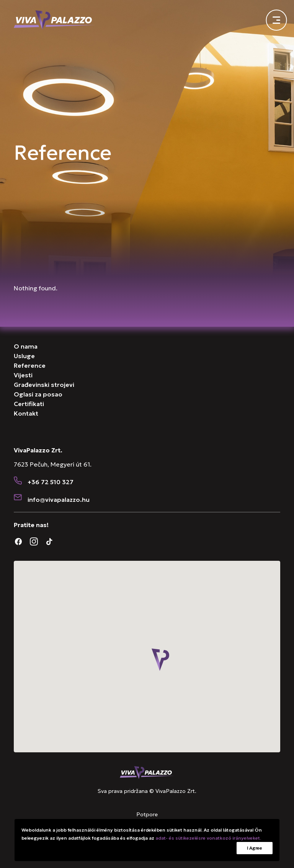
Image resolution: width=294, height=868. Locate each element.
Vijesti (23, 375)
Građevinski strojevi (44, 385)
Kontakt (26, 413)
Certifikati (29, 404)
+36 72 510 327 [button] (51, 482)
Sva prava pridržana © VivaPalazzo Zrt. (147, 791)
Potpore (147, 814)
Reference (30, 365)
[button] (18, 481)
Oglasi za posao (38, 394)
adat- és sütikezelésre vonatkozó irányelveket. (208, 838)
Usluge (24, 356)
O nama (26, 346)
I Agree (255, 848)
